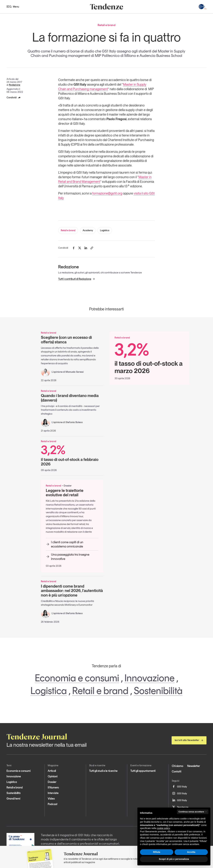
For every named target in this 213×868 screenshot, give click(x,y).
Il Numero (53, 787)
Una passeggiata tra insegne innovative (68, 557)
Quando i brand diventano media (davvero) (70, 398)
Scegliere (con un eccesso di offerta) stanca (66, 340)
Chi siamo (177, 766)
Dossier (52, 782)
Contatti (176, 771)
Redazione (15, 85)
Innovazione (150, 678)
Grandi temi (13, 799)
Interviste (53, 793)
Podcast (53, 804)
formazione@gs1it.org (107, 193)
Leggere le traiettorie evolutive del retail (65, 493)
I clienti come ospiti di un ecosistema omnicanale (65, 544)
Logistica (105, 230)
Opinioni (53, 776)
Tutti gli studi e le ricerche (103, 771)
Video (51, 799)
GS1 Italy (179, 786)
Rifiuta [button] (157, 852)
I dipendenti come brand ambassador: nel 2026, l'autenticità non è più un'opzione (72, 591)
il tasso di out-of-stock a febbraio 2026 (72, 455)
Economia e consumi (77, 678)
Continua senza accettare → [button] (193, 812)
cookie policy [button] (163, 828)
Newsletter (194, 766)
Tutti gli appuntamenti (143, 771)
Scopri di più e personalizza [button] (174, 859)
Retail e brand (68, 230)
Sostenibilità (158, 691)
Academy (88, 230)
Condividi (14, 97)
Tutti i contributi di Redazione (77, 279)
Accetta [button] (191, 852)
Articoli (52, 771)
